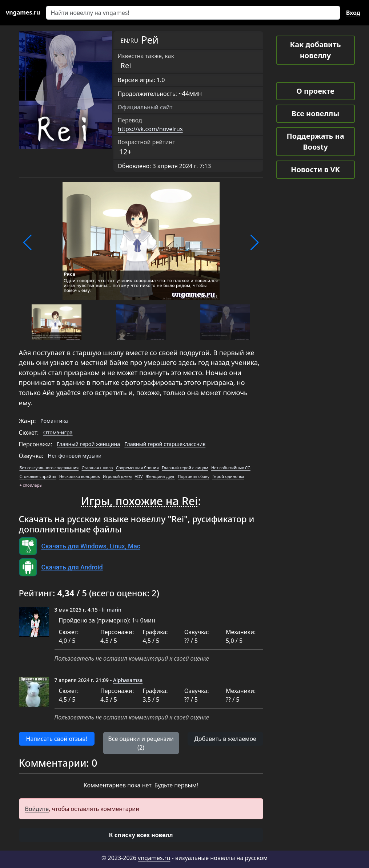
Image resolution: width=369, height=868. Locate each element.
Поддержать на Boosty (315, 141)
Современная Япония (137, 468)
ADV (139, 476)
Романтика (54, 421)
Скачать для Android (72, 567)
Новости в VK (315, 169)
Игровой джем (117, 476)
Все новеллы (316, 113)
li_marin (111, 610)
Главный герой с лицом (185, 468)
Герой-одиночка (228, 476)
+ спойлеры (31, 485)
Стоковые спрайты (38, 476)
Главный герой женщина (88, 444)
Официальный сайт (145, 107)
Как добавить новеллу (316, 50)
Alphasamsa (128, 680)
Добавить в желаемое (225, 739)
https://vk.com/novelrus (150, 129)
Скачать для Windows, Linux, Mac (91, 546)
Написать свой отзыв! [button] (57, 739)
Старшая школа (97, 468)
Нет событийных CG (231, 468)
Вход (353, 13)
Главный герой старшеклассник (165, 444)
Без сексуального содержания (49, 468)
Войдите (37, 809)
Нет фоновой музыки (75, 456)
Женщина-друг (160, 476)
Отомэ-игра (58, 432)
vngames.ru (154, 858)
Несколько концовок (80, 476)
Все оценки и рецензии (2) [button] (141, 743)
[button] (27, 243)
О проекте (315, 91)
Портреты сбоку (194, 476)
